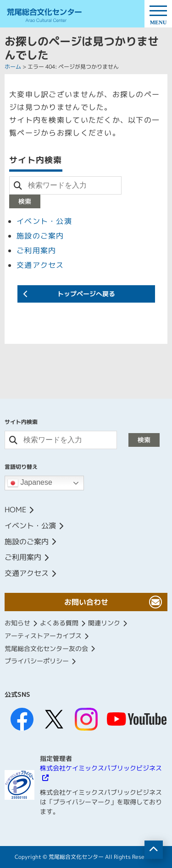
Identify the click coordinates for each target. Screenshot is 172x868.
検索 (25, 201)
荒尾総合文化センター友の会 (46, 648)
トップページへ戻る (86, 294)
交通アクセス (40, 265)
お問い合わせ (86, 602)
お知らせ (17, 623)
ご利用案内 (36, 250)
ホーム (13, 67)
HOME (15, 510)
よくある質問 (59, 623)
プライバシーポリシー (37, 661)
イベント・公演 (44, 221)
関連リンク (104, 623)
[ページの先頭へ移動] (154, 850)
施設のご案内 (40, 236)
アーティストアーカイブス (43, 636)
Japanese (30, 483)
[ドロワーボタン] (158, 14)
